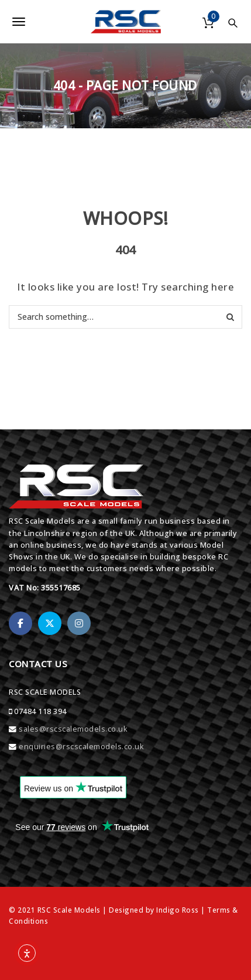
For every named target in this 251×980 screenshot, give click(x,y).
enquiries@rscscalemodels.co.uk (81, 747)
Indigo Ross (178, 910)
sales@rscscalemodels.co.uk (73, 729)
